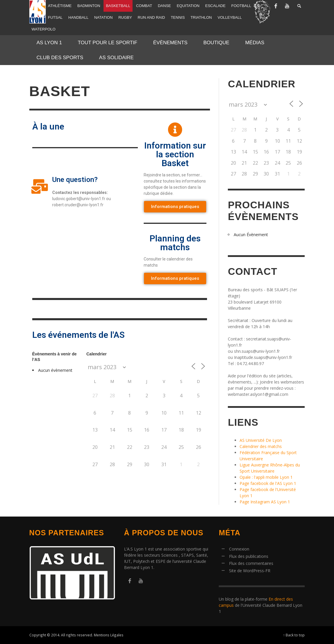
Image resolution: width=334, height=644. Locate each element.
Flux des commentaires (251, 563)
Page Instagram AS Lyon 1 (265, 502)
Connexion (239, 549)
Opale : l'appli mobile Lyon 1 (266, 477)
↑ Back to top (294, 635)
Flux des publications (249, 556)
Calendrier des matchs (261, 446)
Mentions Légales (109, 635)
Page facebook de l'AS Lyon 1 (268, 483)
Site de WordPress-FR (250, 571)
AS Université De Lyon (261, 440)
